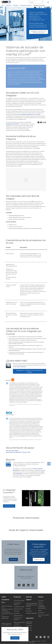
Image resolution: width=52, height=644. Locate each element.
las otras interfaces (20, 367)
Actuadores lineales (19, 601)
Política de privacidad (36, 641)
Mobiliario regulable (31, 613)
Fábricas (40, 603)
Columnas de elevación (17, 604)
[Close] (27, 629)
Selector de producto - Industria (20, 623)
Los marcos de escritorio (18, 619)
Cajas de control (18, 609)
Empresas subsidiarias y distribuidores (42, 607)
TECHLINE (29, 628)
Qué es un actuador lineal (44, 616)
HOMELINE (29, 630)
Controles (16, 611)
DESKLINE (29, 626)
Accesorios (17, 613)
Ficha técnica (17, 626)
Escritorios (29, 611)
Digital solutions (18, 616)
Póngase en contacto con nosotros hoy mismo (39, 32)
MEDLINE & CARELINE (29, 623)
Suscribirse (13, 559)
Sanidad (28, 609)
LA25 (32, 201)
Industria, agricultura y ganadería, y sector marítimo (32, 605)
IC (38, 462)
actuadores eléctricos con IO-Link (30, 114)
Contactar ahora (39, 559)
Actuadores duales (19, 607)
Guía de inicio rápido (12, 451)
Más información (9, 506)
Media (40, 610)
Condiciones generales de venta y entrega (26, 642)
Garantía (44, 641)
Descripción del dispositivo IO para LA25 (18, 452)
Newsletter (41, 613)
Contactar (41, 601)
